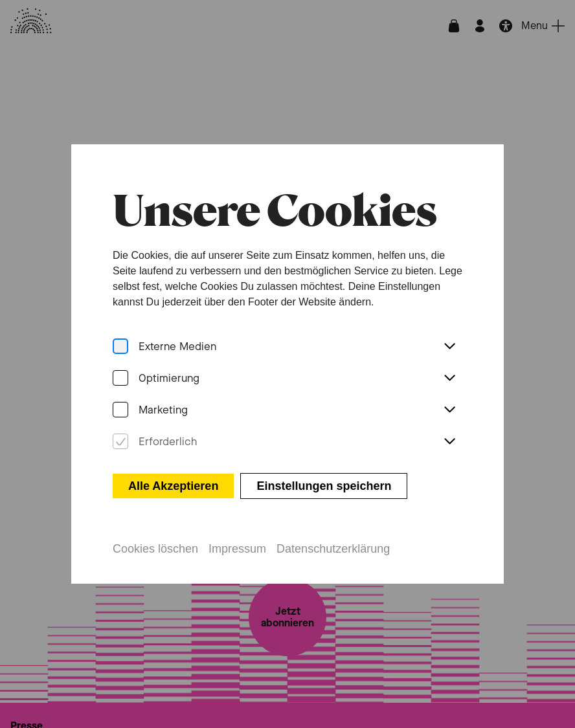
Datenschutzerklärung (333, 545)
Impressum (237, 545)
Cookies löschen (155, 545)
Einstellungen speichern (324, 482)
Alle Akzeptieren (173, 482)
